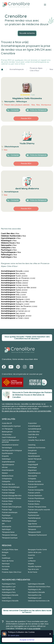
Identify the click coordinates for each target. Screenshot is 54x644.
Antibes (14, 283)
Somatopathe (7, 527)
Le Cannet (15, 311)
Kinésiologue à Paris (9, 592)
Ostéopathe (6, 482)
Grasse (14, 297)
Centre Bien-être (34, 432)
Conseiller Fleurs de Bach (36, 440)
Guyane (31, 558)
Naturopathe (32, 476)
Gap (13, 313)
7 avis (33, 95)
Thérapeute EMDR (34, 532)
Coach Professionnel (9, 437)
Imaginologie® (33, 465)
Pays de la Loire (33, 569)
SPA (3, 524)
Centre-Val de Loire (35, 552)
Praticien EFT (33, 487)
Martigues (15, 299)
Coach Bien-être (33, 435)
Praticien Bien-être (8, 484)
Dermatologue (7, 448)
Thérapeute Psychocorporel (37, 535)
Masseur (5, 473)
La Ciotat (15, 318)
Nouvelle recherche (27, 33)
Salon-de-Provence (19, 306)
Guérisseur (32, 462)
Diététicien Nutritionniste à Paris (39, 587)
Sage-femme (32, 524)
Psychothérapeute (34, 518)
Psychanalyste (33, 512)
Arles (13, 295)
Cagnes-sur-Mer (18, 302)
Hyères (14, 290)
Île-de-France (33, 572)
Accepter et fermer (27, 640)
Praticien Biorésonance (36, 484)
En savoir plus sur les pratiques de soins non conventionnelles (27, 411)
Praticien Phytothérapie (36, 498)
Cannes (14, 285)
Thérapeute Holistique (9, 535)
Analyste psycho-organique (11, 426)
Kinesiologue (32, 467)
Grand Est (31, 555)
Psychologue (6, 515)
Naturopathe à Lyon (9, 587)
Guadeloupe (6, 558)
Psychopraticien (7, 518)
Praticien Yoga (7, 510)
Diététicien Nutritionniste (37, 448)
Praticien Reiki (7, 504)
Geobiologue (6, 459)
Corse (4, 555)
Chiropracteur (7, 435)
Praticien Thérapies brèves (37, 507)
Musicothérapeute (34, 473)
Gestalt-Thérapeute (35, 459)
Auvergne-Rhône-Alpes (10, 550)
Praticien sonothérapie (10, 512)
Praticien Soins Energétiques (12, 507)
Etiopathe (5, 456)
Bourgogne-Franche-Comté (37, 550)
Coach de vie (32, 437)
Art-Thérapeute (7, 429)
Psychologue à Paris (9, 584)
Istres (13, 309)
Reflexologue (6, 521)
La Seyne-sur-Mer (19, 288)
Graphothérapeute (8, 462)
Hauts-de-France (8, 561)
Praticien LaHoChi (34, 493)
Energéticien (32, 451)
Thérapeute (32, 529)
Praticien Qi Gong (34, 501)
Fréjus (14, 292)
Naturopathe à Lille (35, 595)
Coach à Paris (6, 598)
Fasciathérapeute (34, 456)
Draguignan (16, 316)
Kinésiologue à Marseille (10, 601)
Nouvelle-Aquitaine (35, 567)
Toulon (14, 276)
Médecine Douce (8, 476)
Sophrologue (6, 529)
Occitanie (5, 569)
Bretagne (5, 552)
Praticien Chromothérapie (11, 487)
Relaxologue (32, 521)
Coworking (32, 445)
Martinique (6, 564)
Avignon (15, 281)
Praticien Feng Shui (8, 490)
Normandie (6, 567)
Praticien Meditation (35, 496)
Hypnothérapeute (8, 465)
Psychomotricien (34, 515)
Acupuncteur (32, 423)
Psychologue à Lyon (35, 598)
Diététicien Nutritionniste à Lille (39, 601)
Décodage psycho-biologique (12, 451)
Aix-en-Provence (18, 278)
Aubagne (15, 304)
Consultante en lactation (10, 445)
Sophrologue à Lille (8, 590)
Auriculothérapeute (35, 429)
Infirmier (5, 467)
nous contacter (34, 629)
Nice (51, 69)
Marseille (15, 271)
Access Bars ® (7, 423)
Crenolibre (7, 359)
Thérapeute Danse (8, 532)
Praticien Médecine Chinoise (12, 498)
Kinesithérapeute (8, 470)
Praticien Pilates (7, 501)
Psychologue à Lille (34, 590)
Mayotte (31, 564)
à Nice (10, 234)
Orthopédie (32, 479)
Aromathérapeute (17, 69)
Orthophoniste (7, 479)
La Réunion (32, 561)
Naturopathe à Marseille (36, 592)
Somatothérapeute (34, 527)
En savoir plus (14, 635)
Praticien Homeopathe (36, 490)
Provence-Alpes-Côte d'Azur (36, 69)
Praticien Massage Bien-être (12, 496)
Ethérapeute (32, 453)
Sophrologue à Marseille (36, 584)
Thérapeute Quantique (10, 538)
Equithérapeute (7, 453)
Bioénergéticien (7, 432)
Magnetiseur (32, 470)
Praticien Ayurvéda (34, 482)
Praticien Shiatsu (34, 504)
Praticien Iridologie (8, 493)
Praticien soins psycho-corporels (39, 510)
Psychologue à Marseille (10, 595)
